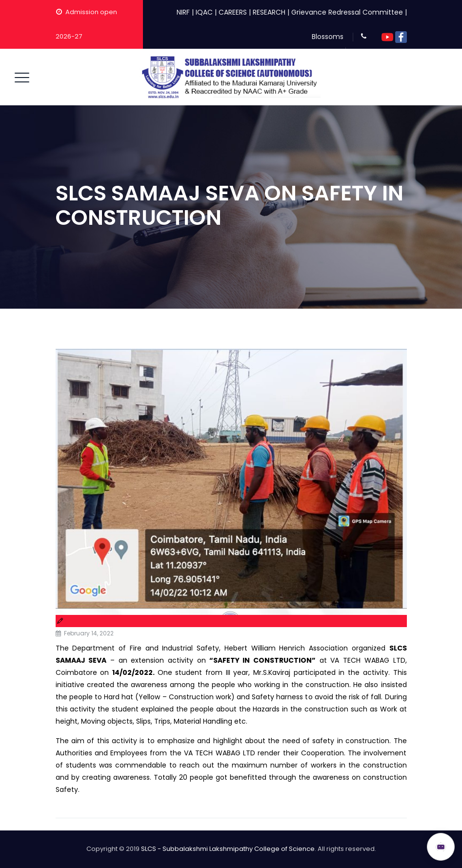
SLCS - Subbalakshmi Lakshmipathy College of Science (228, 849)
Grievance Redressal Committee (347, 12)
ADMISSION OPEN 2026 (370, 842)
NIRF (183, 12)
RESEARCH (269, 12)
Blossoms (328, 37)
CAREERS (233, 12)
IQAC (204, 12)
